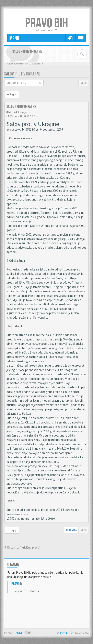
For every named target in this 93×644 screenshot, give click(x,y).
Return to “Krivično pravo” (22, 547)
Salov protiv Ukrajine (22, 74)
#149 (12, 112)
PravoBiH (19, 633)
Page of (71, 530)
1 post (84, 83)
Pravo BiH (65, 633)
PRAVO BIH (47, 23)
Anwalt (35, 633)
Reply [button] (12, 94)
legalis (26, 112)
